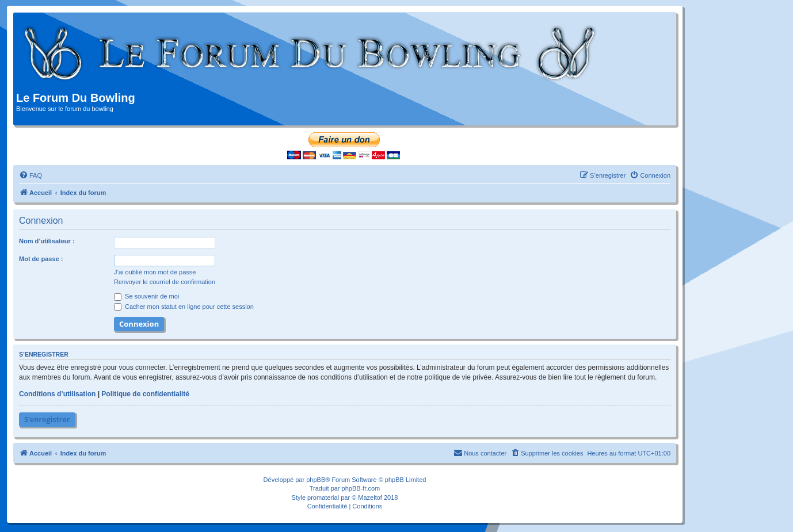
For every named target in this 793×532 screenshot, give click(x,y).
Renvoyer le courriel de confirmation (165, 282)
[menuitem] (30, 175)
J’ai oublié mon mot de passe (155, 272)
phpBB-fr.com (361, 488)
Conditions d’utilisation (57, 394)
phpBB (316, 480)
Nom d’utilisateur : (47, 241)
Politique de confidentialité (145, 394)
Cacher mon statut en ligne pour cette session (184, 307)
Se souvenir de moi (146, 296)
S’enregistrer (47, 419)
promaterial (323, 497)
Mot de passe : (41, 259)
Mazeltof (370, 497)
